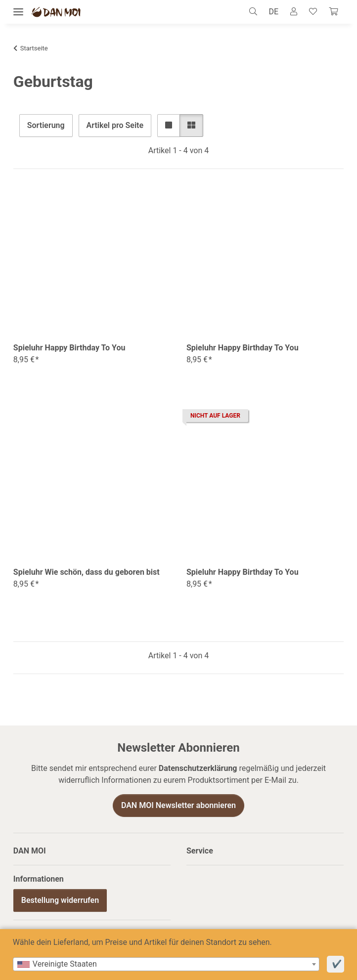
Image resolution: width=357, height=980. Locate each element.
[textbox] (166, 964)
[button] (256, 12)
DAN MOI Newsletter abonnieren (178, 805)
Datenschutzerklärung (198, 768)
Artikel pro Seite (115, 125)
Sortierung (46, 125)
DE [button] (274, 12)
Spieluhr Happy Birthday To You (69, 348)
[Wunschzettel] (313, 12)
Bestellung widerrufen (60, 900)
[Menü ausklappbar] (18, 12)
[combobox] (166, 964)
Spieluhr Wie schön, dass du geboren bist (87, 572)
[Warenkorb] (333, 12)
